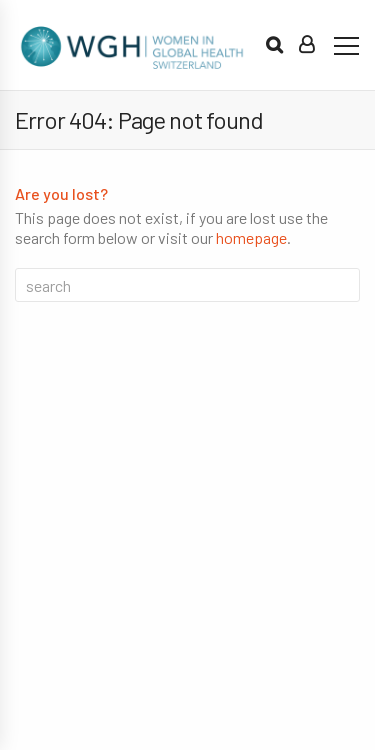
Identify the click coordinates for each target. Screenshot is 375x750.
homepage (251, 237)
